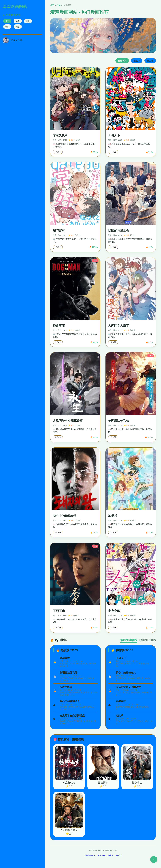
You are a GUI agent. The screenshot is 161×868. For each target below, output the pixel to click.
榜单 (58, 5)
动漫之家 (102, 855)
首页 (52, 5)
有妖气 (119, 855)
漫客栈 (111, 855)
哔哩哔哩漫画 (90, 855)
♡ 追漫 (58, 152)
